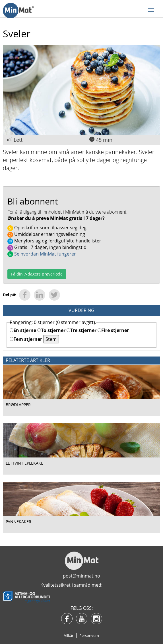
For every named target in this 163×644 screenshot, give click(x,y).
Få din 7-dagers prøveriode (37, 274)
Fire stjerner (113, 330)
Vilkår (69, 635)
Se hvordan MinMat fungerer (42, 254)
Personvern (89, 635)
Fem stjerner (26, 339)
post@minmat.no (81, 576)
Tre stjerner (81, 330)
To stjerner (51, 330)
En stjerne (23, 330)
